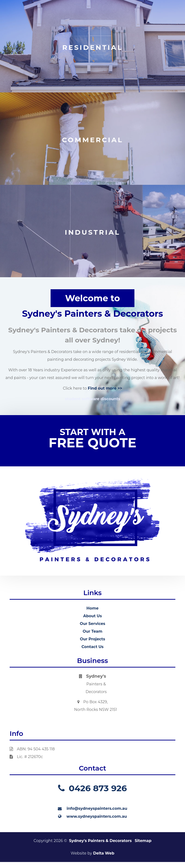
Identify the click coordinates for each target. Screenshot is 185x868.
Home (92, 608)
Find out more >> (105, 388)
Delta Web (104, 853)
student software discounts (92, 399)
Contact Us (92, 647)
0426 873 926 (92, 788)
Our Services (92, 624)
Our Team (92, 631)
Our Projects (93, 639)
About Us (92, 616)
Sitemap (143, 841)
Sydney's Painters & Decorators (100, 841)
